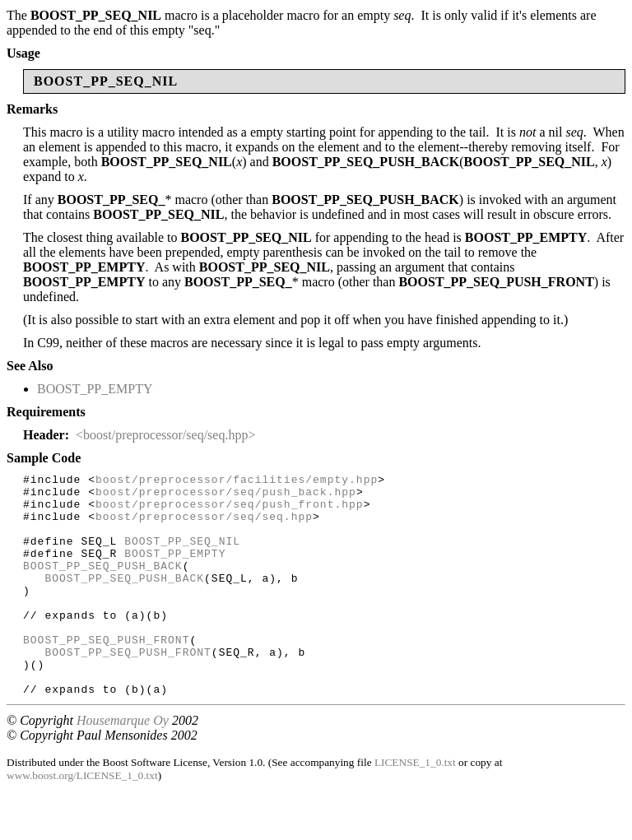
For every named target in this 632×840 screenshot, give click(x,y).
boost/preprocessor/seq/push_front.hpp (230, 511)
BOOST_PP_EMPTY (95, 389)
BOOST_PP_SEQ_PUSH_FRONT (106, 674)
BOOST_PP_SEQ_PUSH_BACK (103, 585)
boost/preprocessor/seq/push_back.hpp (226, 496)
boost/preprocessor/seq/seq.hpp (204, 526)
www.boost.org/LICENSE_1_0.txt (82, 820)
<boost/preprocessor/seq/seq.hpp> (165, 435)
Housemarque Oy (123, 765)
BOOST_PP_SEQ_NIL (182, 555)
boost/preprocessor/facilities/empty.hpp (237, 481)
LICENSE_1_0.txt (415, 807)
